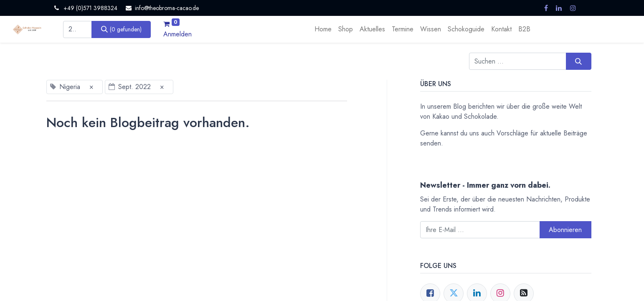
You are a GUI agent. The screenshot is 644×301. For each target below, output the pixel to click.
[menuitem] (323, 29)
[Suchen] (121, 29)
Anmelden (177, 34)
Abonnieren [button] (565, 230)
